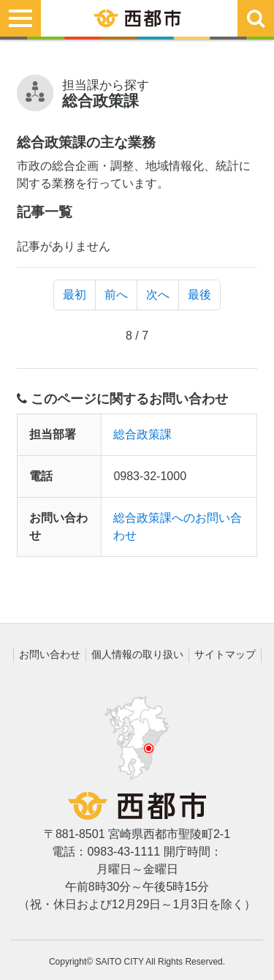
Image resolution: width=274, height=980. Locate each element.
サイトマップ (225, 654)
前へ (116, 295)
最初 (75, 295)
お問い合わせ (50, 654)
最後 (199, 295)
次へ (158, 295)
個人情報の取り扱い (137, 654)
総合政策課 (142, 434)
